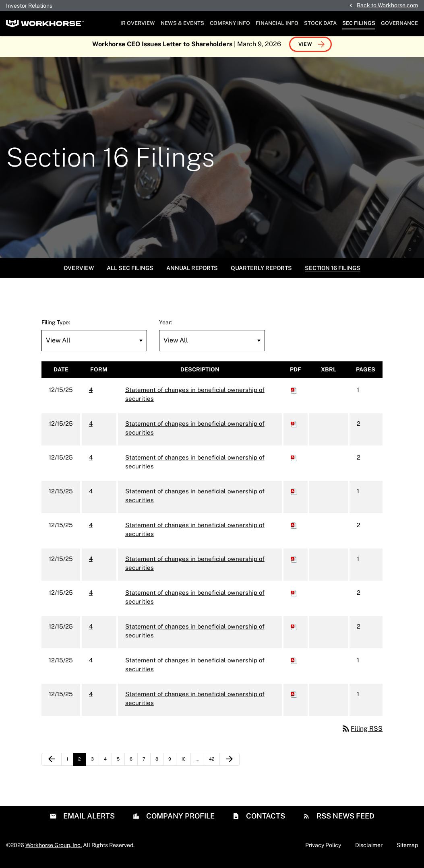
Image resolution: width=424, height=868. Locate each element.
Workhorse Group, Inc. (54, 849)
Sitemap (407, 849)
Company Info (230, 23)
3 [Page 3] (95, 765)
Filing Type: (56, 326)
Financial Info (277, 23)
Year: (165, 326)
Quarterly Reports (261, 272)
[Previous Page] (52, 763)
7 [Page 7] (146, 765)
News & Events (182, 23)
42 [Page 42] (214, 765)
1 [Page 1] (70, 765)
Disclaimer (369, 849)
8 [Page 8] (159, 765)
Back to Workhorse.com (387, 5)
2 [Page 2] (82, 765)
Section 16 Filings (333, 272)
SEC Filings (359, 23)
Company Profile (180, 820)
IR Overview (138, 23)
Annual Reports (192, 272)
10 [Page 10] (186, 765)
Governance (399, 23)
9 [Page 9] (172, 765)
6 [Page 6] (133, 765)
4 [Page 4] (108, 765)
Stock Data (320, 23)
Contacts (265, 820)
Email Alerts (88, 820)
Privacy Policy (323, 849)
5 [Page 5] (121, 765)
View (305, 48)
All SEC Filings (130, 272)
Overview (79, 272)
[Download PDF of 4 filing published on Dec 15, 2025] (294, 394)
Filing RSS (362, 733)
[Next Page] (230, 763)
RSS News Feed (345, 820)
